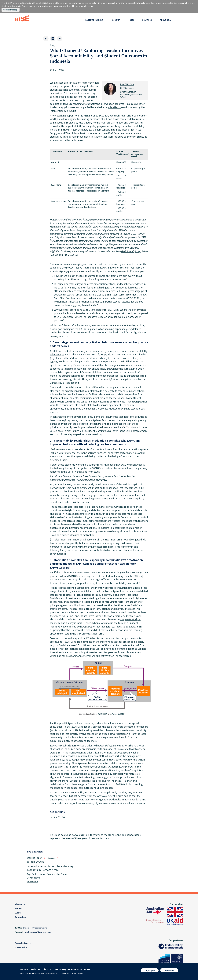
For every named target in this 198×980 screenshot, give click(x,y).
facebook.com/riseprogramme (38, 932)
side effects (114, 107)
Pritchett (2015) (118, 714)
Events (18, 913)
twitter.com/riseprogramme (35, 928)
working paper (65, 116)
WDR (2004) (102, 714)
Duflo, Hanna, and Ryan (73, 288)
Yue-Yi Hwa (127, 84)
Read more (32, 881)
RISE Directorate (127, 88)
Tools (131, 20)
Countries (147, 20)
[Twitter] (60, 39)
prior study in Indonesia (109, 781)
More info (169, 971)
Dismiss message (11, 10)
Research (115, 20)
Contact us (20, 917)
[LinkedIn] (53, 39)
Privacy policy (21, 947)
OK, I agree (150, 971)
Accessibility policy (23, 943)
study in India (75, 623)
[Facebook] (46, 39)
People (18, 908)
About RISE (165, 20)
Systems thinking (94, 20)
